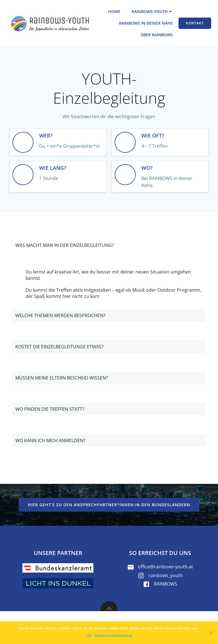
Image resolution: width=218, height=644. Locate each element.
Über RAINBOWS (157, 35)
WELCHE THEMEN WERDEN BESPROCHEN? (60, 315)
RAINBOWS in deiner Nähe (146, 23)
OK (89, 635)
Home (114, 11)
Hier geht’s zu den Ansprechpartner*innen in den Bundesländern (109, 505)
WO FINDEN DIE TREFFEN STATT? (50, 409)
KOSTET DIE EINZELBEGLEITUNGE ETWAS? (59, 347)
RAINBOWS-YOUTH (152, 11)
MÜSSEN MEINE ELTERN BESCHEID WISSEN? (62, 378)
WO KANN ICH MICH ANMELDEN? (50, 440)
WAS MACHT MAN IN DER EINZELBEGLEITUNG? (65, 245)
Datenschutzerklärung (113, 635)
